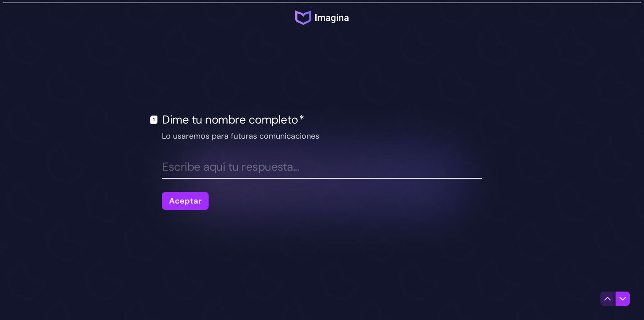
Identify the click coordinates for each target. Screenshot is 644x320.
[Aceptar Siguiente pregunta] (185, 201)
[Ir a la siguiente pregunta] (623, 299)
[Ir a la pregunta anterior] (608, 299)
